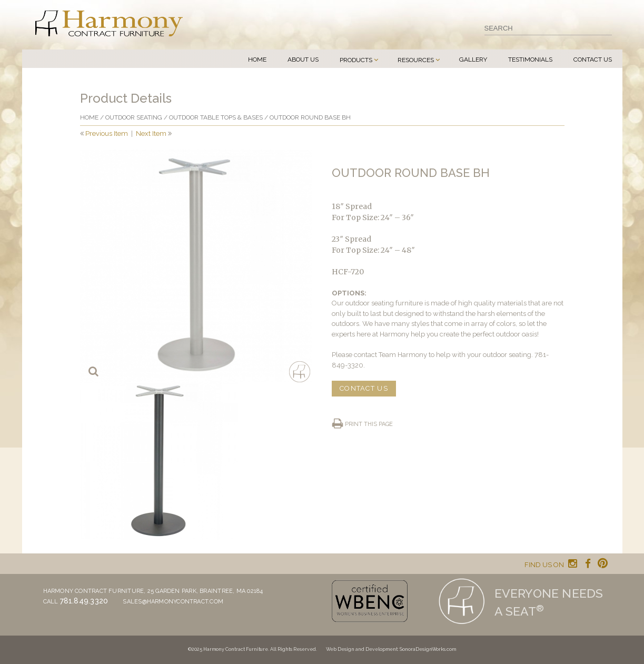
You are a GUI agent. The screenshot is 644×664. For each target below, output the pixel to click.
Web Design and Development (362, 649)
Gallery (473, 60)
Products (356, 60)
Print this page (369, 424)
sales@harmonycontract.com (173, 602)
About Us (303, 60)
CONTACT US (364, 388)
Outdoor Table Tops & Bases (216, 117)
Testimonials (530, 60)
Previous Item (107, 133)
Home (257, 60)
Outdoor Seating (134, 117)
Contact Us (593, 60)
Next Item (151, 133)
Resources (416, 60)
